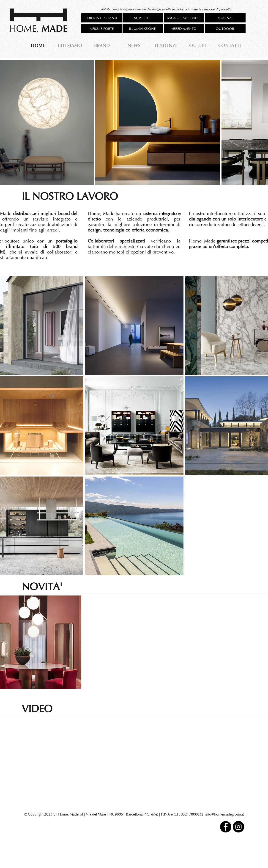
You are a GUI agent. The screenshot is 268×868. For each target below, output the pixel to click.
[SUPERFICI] (143, 18)
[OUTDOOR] (225, 29)
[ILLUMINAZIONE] (143, 29)
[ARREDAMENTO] (184, 29)
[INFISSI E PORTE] (102, 29)
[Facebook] (226, 827)
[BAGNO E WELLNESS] (184, 18)
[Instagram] (238, 827)
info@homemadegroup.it (224, 814)
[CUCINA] (225, 18)
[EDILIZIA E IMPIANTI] (102, 18)
